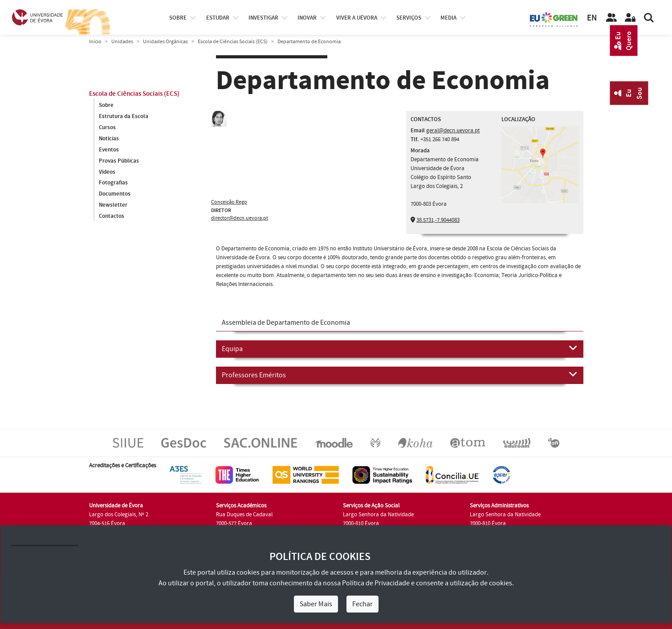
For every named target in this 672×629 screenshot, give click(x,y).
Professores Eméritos (400, 375)
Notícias (109, 139)
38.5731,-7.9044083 (438, 220)
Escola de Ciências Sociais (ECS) (233, 42)
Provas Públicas (119, 161)
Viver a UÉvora (357, 18)
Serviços (409, 18)
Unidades (122, 42)
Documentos (115, 194)
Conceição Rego (229, 202)
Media (448, 18)
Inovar (307, 18)
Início (95, 42)
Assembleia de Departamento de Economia (286, 323)
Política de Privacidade (376, 583)
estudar (218, 18)
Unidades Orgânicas (165, 42)
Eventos (109, 150)
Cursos (107, 127)
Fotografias (113, 183)
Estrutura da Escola (124, 116)
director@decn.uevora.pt (240, 218)
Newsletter (113, 205)
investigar (263, 18)
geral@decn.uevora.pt (453, 131)
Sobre (178, 18)
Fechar (362, 604)
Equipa (400, 348)
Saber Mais (316, 604)
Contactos (112, 216)
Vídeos (107, 172)
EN (592, 18)
